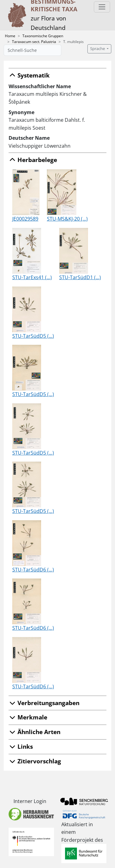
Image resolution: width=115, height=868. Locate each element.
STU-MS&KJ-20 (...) (67, 219)
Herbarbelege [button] (33, 160)
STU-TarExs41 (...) (32, 277)
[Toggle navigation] (102, 7)
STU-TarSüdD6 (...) (33, 570)
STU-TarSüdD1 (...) (80, 277)
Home (10, 36)
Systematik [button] (29, 75)
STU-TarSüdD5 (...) (33, 336)
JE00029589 (25, 219)
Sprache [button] (98, 49)
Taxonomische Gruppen (43, 36)
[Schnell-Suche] (33, 50)
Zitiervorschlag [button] (35, 761)
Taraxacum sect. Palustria (34, 42)
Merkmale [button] (28, 717)
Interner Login (30, 801)
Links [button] (21, 746)
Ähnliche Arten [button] (34, 732)
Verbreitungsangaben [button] (44, 703)
